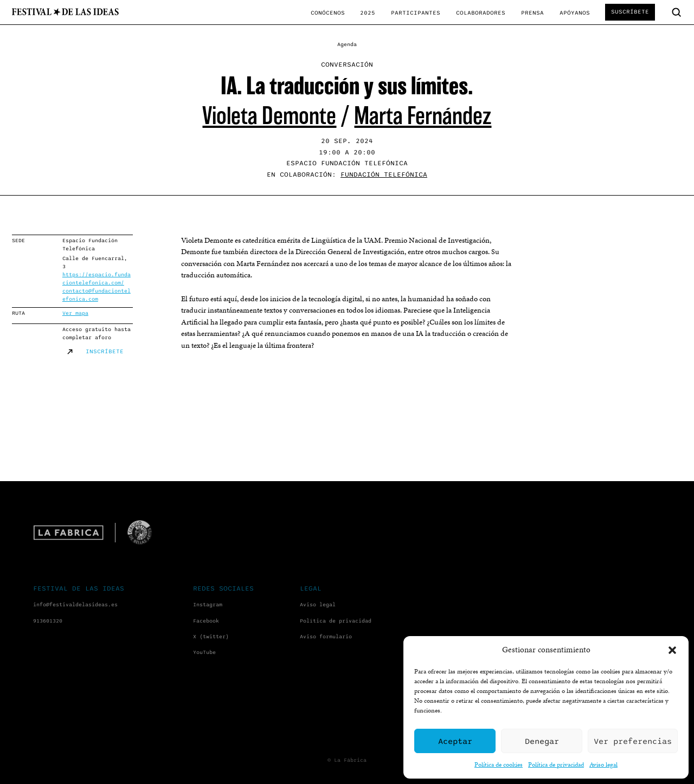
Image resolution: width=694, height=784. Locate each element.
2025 (368, 13)
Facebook (206, 621)
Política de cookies (499, 764)
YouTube (204, 652)
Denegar (542, 741)
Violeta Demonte (269, 116)
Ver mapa (75, 313)
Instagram (208, 605)
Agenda (347, 44)
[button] (672, 650)
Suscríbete (630, 12)
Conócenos (328, 13)
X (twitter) (211, 637)
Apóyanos (575, 13)
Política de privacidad (556, 764)
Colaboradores (481, 13)
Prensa (532, 13)
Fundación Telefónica (384, 175)
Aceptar (455, 741)
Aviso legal (603, 764)
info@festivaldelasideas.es (75, 605)
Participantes (416, 13)
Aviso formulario (326, 637)
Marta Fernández (423, 116)
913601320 (48, 621)
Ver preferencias (633, 741)
